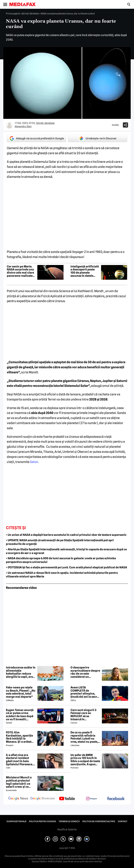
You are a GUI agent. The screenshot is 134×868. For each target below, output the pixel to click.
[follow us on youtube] (67, 799)
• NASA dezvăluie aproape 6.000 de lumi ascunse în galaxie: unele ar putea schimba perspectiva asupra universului (61, 560)
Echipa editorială (16, 821)
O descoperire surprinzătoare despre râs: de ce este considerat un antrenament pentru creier (85, 672)
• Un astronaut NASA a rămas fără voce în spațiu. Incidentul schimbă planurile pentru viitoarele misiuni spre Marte (62, 575)
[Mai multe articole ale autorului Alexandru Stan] (9, 125)
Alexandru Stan (23, 126)
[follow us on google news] (18, 799)
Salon (34, 462)
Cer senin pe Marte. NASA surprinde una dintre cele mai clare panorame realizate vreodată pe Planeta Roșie (20, 271)
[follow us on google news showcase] (43, 799)
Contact (123, 821)
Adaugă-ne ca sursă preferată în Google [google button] (36, 138)
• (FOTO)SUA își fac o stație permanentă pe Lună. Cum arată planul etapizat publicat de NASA (66, 567)
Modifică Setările (67, 829)
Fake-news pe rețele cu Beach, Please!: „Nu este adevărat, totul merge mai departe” (21, 692)
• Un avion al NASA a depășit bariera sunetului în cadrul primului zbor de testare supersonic (66, 535)
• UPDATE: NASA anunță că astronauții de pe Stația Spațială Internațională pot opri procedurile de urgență (60, 542)
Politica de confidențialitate (99, 821)
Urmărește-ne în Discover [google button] (98, 138)
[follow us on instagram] (91, 799)
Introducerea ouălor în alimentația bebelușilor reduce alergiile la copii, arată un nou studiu (21, 672)
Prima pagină (13, 13)
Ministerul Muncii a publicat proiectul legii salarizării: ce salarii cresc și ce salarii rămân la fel (19, 782)
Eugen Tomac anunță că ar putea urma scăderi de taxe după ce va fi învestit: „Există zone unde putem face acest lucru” (20, 715)
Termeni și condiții (69, 821)
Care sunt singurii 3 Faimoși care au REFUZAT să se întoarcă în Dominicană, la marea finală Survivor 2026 (85, 715)
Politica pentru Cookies (42, 821)
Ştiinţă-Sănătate (30, 13)
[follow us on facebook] (116, 799)
